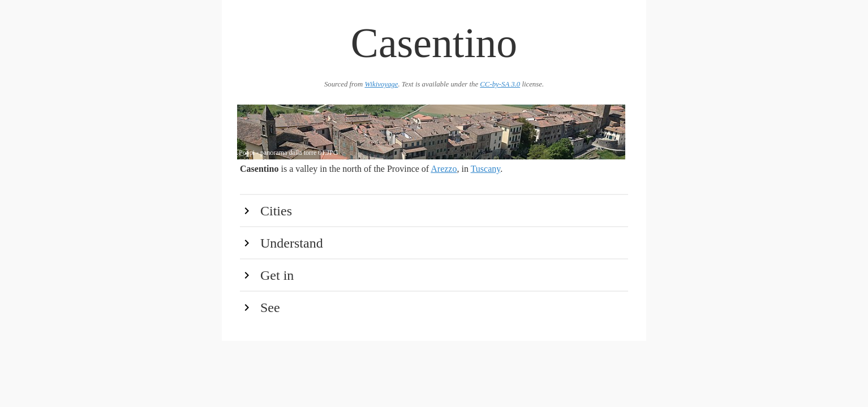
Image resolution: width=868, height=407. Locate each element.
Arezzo (444, 169)
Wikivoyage (381, 84)
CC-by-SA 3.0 (500, 84)
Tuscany (486, 169)
